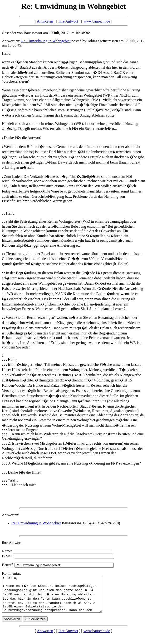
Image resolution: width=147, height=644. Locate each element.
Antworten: (11, 515)
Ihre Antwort (68, 21)
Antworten (45, 21)
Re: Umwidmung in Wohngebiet (46, 41)
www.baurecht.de (97, 21)
